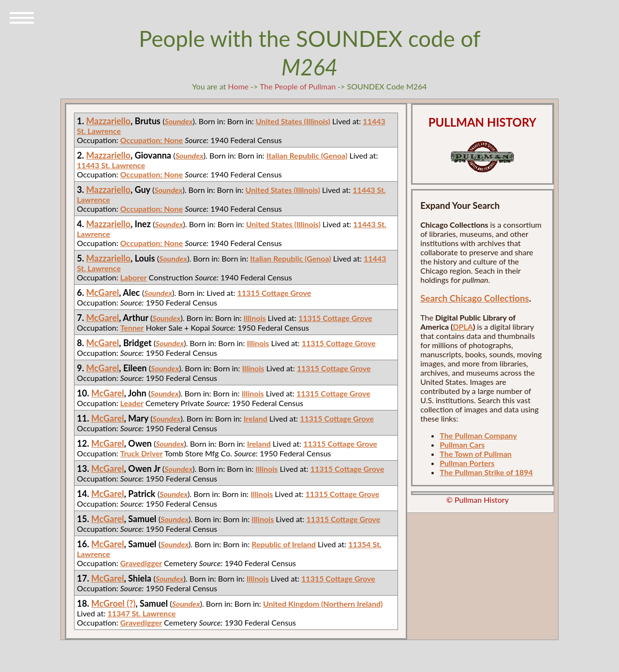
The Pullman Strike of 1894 (486, 472)
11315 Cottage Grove (274, 293)
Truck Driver (142, 453)
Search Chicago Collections (474, 298)
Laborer (134, 277)
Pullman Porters (467, 463)
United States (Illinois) (293, 121)
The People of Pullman (298, 86)
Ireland (256, 418)
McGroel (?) (114, 603)
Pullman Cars (462, 445)
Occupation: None (152, 140)
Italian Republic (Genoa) (307, 155)
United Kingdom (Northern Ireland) (323, 604)
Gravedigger (141, 563)
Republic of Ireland (284, 544)
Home (238, 86)
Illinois (255, 318)
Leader (132, 403)
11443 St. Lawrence (111, 165)
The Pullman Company (478, 435)
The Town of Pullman (476, 454)
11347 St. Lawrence (141, 613)
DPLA (463, 327)
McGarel (103, 292)
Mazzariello (108, 121)
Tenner (132, 328)
